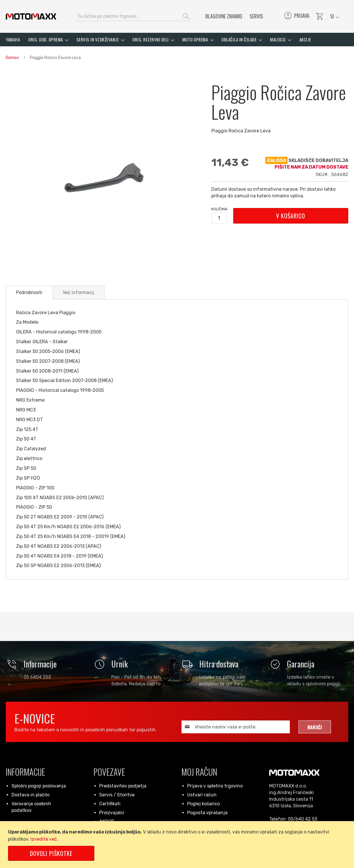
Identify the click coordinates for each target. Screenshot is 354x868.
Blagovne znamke (224, 16)
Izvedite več (44, 839)
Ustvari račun (202, 795)
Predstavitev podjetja (123, 786)
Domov (12, 58)
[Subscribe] (315, 727)
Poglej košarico (203, 804)
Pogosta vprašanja (207, 813)
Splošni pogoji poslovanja (39, 786)
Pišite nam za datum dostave (311, 167)
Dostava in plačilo (30, 795)
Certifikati (110, 804)
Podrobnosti (29, 292)
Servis (256, 16)
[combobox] (133, 16)
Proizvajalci (112, 813)
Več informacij (78, 292)
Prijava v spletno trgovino (215, 786)
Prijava (296, 16)
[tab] (29, 293)
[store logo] (31, 16)
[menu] (177, 40)
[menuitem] (13, 40)
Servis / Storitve (117, 795)
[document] (178, 845)
